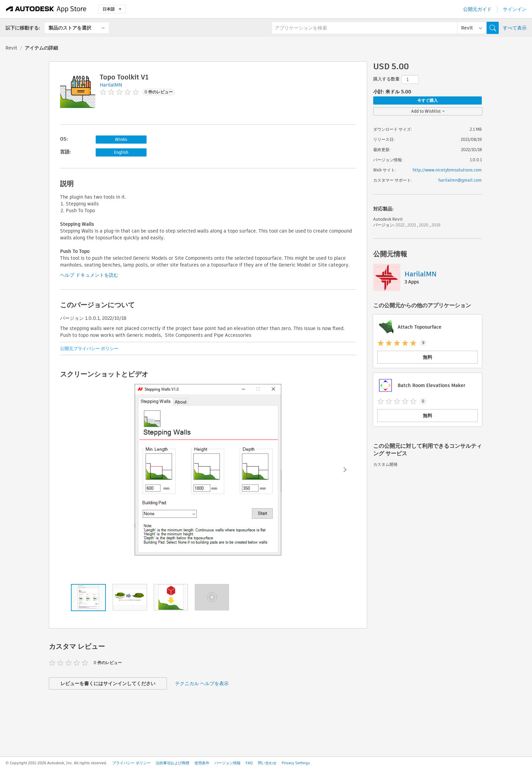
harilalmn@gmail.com (460, 180)
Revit (11, 48)
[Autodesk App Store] (46, 9)
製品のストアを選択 (70, 28)
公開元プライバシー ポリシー (89, 349)
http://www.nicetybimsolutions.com (447, 170)
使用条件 (202, 763)
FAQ (249, 763)
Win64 (121, 139)
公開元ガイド (477, 9)
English (121, 152)
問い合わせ (267, 763)
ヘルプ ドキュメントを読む (89, 275)
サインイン (515, 9)
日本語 (112, 9)
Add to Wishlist (428, 111)
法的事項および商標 (173, 763)
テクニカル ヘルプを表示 (202, 683)
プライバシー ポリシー (131, 763)
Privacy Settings (296, 763)
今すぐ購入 (427, 100)
